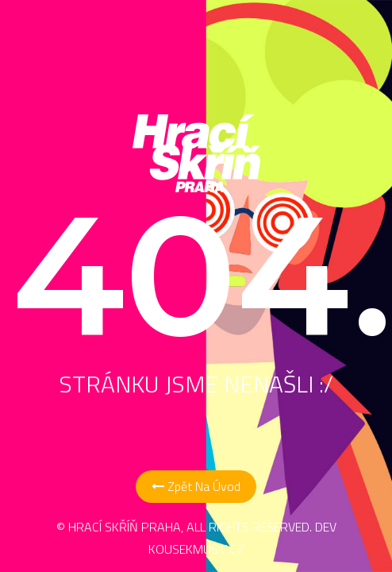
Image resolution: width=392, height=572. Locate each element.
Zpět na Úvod (196, 486)
